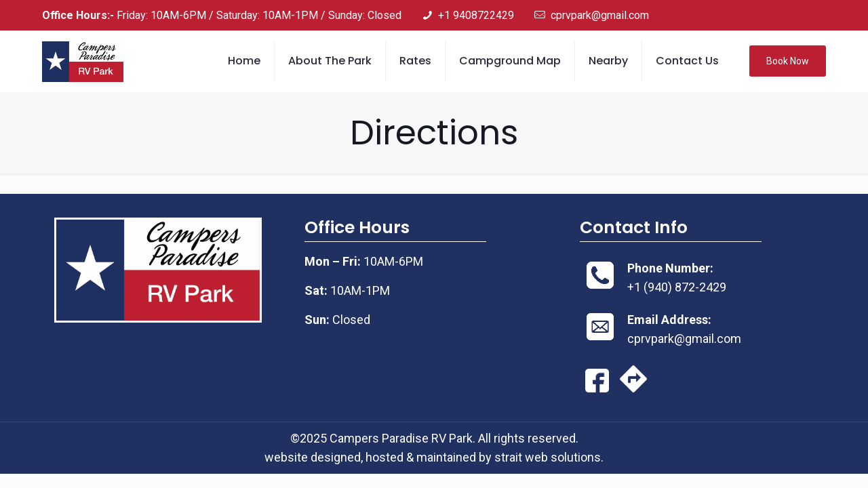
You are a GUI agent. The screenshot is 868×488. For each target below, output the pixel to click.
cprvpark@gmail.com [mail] (600, 15)
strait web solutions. (549, 457)
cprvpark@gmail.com (684, 339)
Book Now (788, 61)
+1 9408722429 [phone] (476, 15)
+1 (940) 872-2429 (677, 287)
